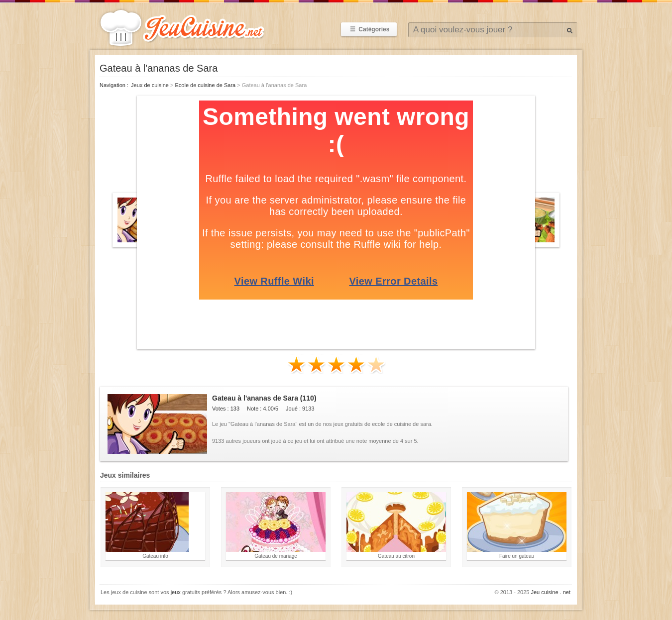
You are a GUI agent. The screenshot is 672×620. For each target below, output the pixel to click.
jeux (176, 592)
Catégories (369, 29)
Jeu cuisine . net (551, 592)
